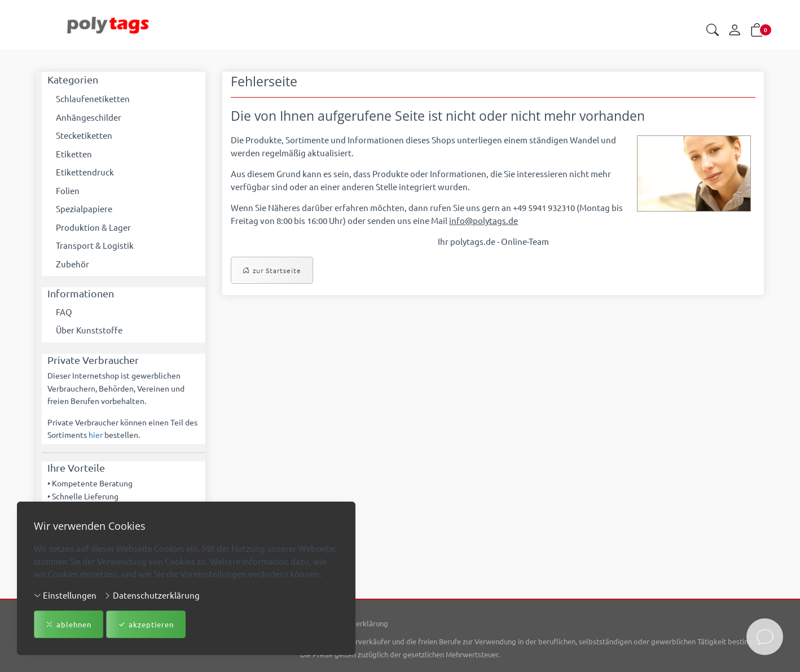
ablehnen (69, 625)
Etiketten (74, 154)
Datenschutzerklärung (152, 594)
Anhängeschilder (89, 117)
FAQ (64, 312)
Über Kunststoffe (89, 330)
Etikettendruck (85, 172)
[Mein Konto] (735, 30)
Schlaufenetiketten (93, 98)
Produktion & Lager (93, 227)
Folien (68, 190)
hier (96, 434)
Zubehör (72, 264)
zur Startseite (272, 270)
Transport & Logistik (95, 245)
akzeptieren (146, 625)
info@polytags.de (483, 220)
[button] (713, 31)
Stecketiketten (84, 135)
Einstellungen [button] (65, 594)
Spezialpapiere (84, 208)
